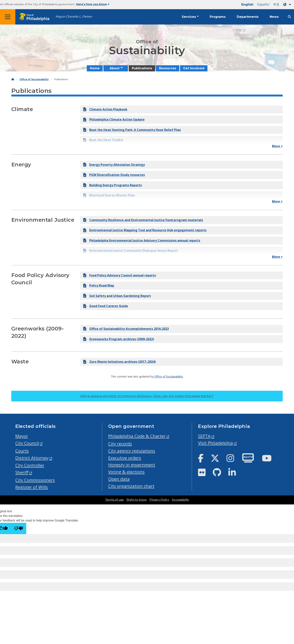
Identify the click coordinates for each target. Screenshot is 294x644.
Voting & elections (126, 472)
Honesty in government (132, 465)
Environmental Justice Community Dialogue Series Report (131, 251)
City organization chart (131, 486)
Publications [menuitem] (142, 68)
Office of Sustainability (34, 79)
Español (263, 4)
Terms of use (114, 500)
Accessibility (180, 500)
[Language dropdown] (288, 4)
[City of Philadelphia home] (35, 17)
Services (189, 17)
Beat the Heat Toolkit (103, 140)
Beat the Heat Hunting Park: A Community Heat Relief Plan (132, 130)
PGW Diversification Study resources (114, 175)
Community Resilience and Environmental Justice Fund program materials (143, 220)
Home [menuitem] (95, 68)
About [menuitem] (115, 68)
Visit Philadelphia (215, 443)
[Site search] (289, 17)
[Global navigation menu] (8, 17)
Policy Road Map (99, 285)
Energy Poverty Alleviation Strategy (114, 165)
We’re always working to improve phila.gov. (147, 396)
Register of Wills (32, 487)
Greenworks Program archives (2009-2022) (119, 339)
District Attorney (32, 458)
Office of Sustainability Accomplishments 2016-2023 (126, 329)
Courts (22, 451)
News (274, 17)
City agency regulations (132, 451)
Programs (218, 17)
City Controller (30, 465)
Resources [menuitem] (168, 68)
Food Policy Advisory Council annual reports (120, 275)
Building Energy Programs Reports (113, 185)
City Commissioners (35, 480)
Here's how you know (93, 4)
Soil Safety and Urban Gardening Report (117, 296)
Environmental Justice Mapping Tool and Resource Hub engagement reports (145, 230)
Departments (248, 17)
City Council (27, 443)
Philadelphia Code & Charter (137, 436)
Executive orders (125, 458)
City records (120, 444)
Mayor (22, 436)
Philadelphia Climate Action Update (114, 119)
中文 (276, 4)
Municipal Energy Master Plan (109, 195)
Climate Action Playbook (105, 109)
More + (277, 146)
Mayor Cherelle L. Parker (74, 17)
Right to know (137, 500)
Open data (119, 479)
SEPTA (204, 436)
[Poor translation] (19, 528)
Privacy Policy (159, 500)
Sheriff (22, 472)
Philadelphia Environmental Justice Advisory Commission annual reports (142, 240)
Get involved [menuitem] (194, 68)
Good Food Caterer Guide (106, 306)
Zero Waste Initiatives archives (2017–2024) (120, 362)
